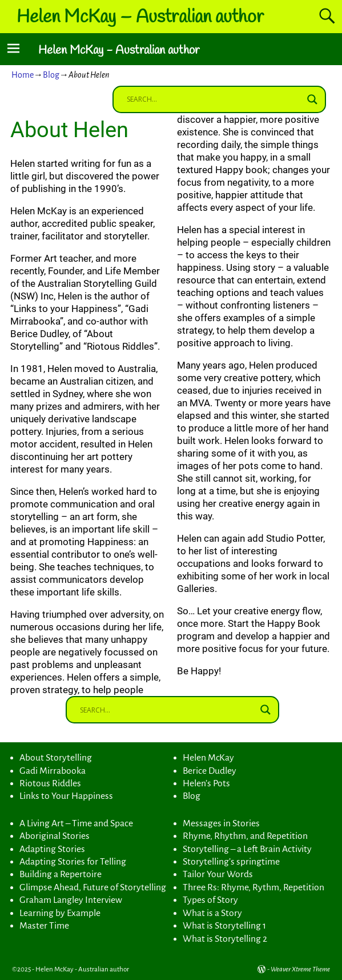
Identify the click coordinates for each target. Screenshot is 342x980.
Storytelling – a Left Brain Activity (247, 849)
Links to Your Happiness (66, 796)
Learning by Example (60, 913)
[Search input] (214, 99)
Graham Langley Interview (71, 900)
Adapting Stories (52, 849)
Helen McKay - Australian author (119, 51)
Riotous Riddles (50, 783)
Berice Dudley (210, 771)
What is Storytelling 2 (225, 939)
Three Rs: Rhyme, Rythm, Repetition (254, 887)
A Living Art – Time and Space (76, 823)
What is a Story (212, 913)
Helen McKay (208, 758)
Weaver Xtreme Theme (300, 969)
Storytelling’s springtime (231, 862)
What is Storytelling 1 (224, 926)
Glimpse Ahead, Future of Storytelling (93, 887)
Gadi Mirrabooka (53, 771)
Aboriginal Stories (55, 836)
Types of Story (210, 900)
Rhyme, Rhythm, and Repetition (245, 836)
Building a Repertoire (61, 874)
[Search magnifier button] (312, 99)
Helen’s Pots (206, 783)
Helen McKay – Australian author (140, 17)
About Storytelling (56, 758)
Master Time (44, 926)
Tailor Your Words (218, 874)
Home (23, 75)
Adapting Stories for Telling (73, 862)
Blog (51, 75)
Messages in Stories (221, 823)
